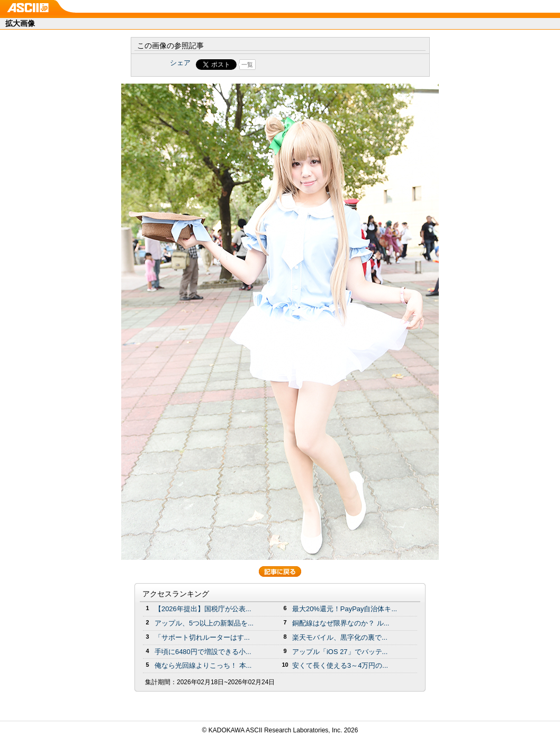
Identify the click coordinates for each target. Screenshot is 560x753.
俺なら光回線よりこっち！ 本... (203, 665)
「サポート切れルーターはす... (202, 637)
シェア (180, 63)
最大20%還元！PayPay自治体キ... (345, 609)
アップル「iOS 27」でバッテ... (340, 652)
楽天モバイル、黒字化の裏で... (340, 637)
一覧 (247, 65)
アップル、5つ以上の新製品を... (204, 623)
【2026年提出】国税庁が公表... (203, 609)
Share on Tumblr (319, 65)
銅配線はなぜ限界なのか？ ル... (341, 623)
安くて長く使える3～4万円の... (340, 665)
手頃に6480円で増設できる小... (203, 652)
